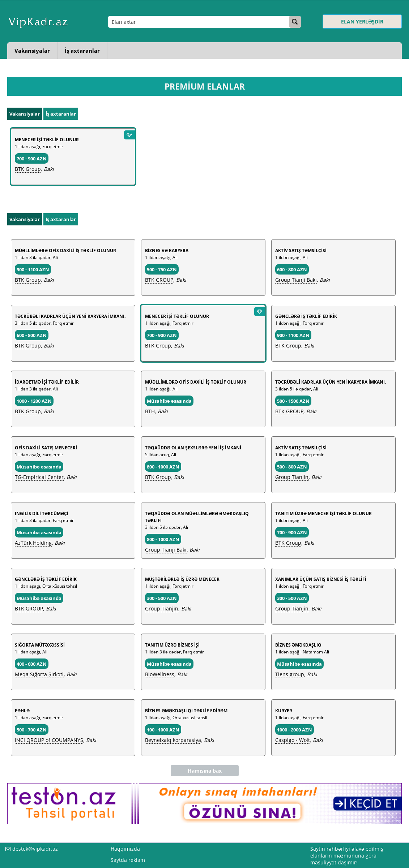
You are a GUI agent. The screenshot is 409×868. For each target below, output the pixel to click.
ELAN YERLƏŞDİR (362, 21)
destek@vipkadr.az (35, 849)
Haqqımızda (125, 849)
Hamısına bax (205, 771)
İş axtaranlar (82, 51)
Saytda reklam (128, 860)
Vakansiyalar (32, 51)
